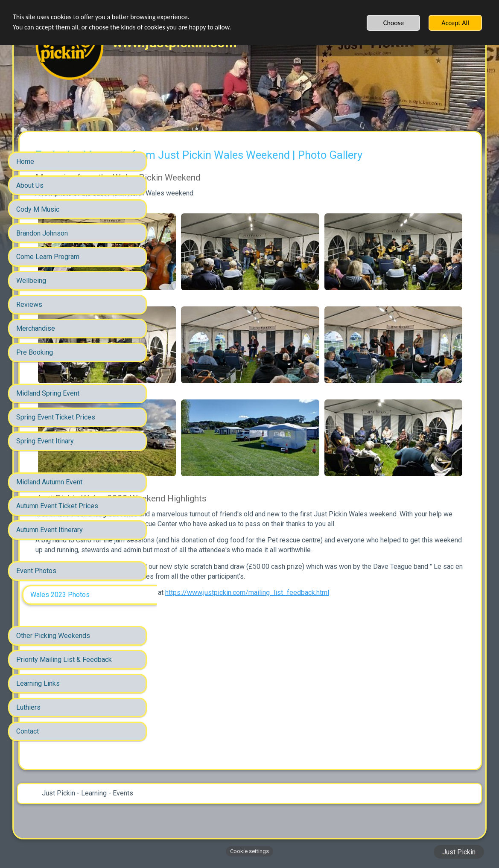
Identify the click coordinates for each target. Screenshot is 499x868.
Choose (394, 23)
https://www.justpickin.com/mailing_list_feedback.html (254, 647)
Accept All (455, 23)
